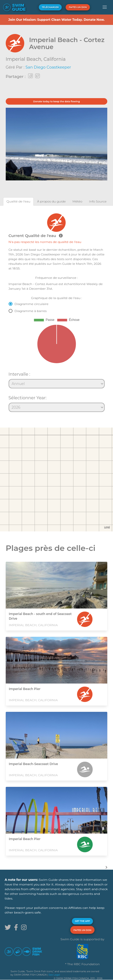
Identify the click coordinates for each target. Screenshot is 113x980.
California (55, 59)
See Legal (54, 975)
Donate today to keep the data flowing (57, 101)
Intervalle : (20, 374)
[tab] (18, 201)
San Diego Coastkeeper (48, 67)
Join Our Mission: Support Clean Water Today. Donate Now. (56, 20)
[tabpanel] (56, 310)
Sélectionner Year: (28, 398)
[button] (105, 7)
